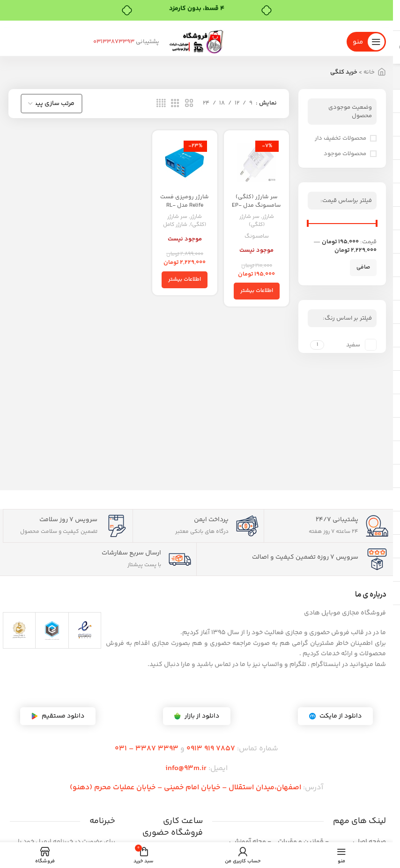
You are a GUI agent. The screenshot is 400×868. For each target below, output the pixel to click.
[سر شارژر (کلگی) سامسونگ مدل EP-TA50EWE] (257, 162)
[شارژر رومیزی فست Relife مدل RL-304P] (185, 162)
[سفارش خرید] (52, 104)
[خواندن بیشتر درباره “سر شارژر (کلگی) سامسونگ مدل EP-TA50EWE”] (258, 290)
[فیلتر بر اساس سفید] (352, 345)
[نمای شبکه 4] (161, 104)
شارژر (270, 215)
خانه (369, 72)
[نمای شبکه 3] (175, 104)
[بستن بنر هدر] (12, 24)
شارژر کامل (174, 223)
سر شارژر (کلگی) (252, 219)
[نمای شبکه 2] (189, 104)
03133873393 (142, 42)
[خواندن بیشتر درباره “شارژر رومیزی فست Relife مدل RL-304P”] (185, 278)
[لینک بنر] (196, 24)
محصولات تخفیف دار (341, 138)
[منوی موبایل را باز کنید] (366, 42)
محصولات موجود (345, 154)
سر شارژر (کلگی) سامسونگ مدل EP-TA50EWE (258, 203)
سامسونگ (257, 235)
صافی (363, 267)
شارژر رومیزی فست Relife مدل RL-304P (185, 203)
